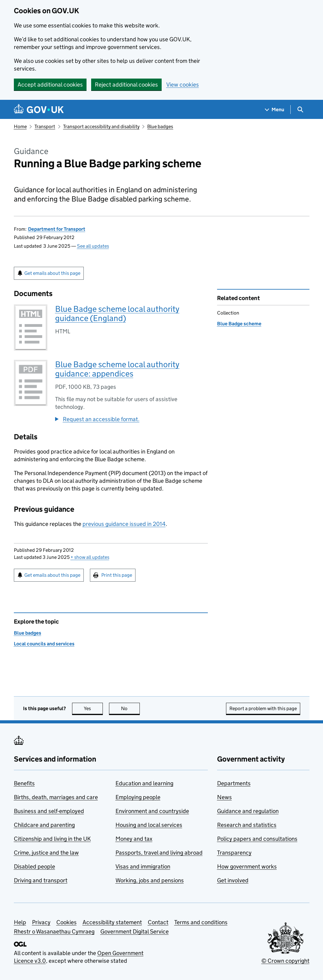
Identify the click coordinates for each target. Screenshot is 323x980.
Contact (158, 922)
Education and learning (144, 783)
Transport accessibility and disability (101, 126)
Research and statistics (247, 825)
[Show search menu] (300, 110)
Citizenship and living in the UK (52, 839)
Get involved (233, 880)
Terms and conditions (201, 922)
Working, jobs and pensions (150, 880)
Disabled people (34, 866)
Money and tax (134, 839)
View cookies (183, 85)
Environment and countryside (152, 811)
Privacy (41, 922)
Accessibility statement (112, 922)
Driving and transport (41, 880)
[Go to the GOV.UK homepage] (39, 110)
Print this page (117, 575)
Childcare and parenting (44, 825)
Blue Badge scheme (239, 324)
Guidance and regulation (248, 811)
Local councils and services (44, 644)
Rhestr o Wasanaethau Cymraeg (54, 931)
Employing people (138, 797)
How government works (247, 866)
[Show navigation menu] (275, 110)
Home (20, 126)
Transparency (234, 853)
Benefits (24, 783)
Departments (234, 783)
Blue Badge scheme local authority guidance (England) (117, 313)
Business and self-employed (49, 811)
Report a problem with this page (263, 708)
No (130, 708)
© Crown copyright (285, 961)
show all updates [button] (90, 557)
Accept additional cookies (50, 85)
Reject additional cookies (126, 85)
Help (20, 922)
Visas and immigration (143, 866)
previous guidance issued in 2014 (124, 524)
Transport (45, 126)
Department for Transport (57, 229)
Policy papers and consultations (257, 839)
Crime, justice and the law (46, 853)
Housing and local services (149, 825)
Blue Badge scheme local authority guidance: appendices (117, 369)
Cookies (67, 922)
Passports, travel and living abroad (159, 853)
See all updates (93, 246)
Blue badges (160, 126)
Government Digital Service (135, 931)
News (224, 797)
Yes (93, 708)
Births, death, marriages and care (56, 797)
